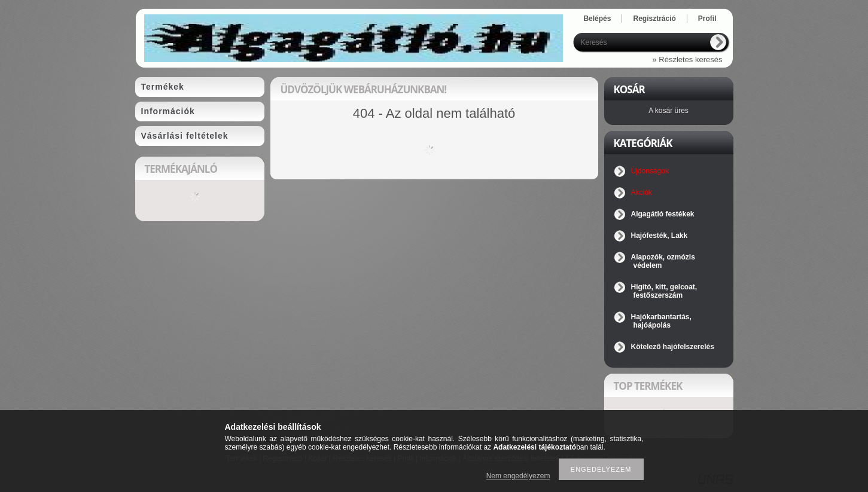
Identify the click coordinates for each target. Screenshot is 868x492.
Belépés (597, 19)
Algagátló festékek (663, 214)
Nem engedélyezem (518, 476)
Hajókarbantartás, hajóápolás (661, 321)
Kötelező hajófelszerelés (673, 347)
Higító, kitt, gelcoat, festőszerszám (664, 291)
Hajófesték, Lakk (660, 236)
